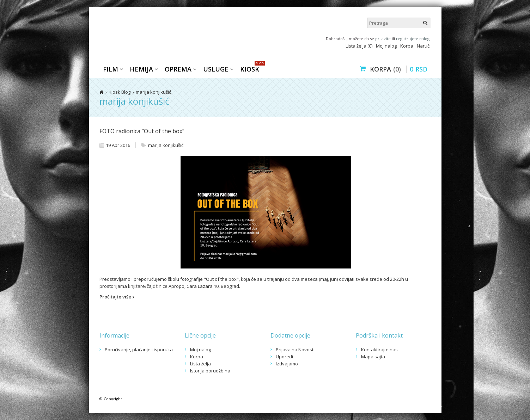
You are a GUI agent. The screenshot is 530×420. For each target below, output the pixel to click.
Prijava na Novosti (295, 350)
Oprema (178, 69)
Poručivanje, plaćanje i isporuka (139, 350)
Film (111, 69)
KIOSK (251, 69)
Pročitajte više (117, 297)
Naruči (424, 46)
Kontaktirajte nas (379, 350)
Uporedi (284, 357)
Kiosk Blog (120, 92)
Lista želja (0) (359, 46)
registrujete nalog (413, 39)
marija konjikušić (153, 92)
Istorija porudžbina (210, 371)
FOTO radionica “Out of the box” (142, 131)
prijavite (383, 39)
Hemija (141, 69)
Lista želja (200, 364)
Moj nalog (386, 46)
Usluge (216, 69)
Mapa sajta (373, 357)
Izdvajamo (287, 364)
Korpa (407, 46)
